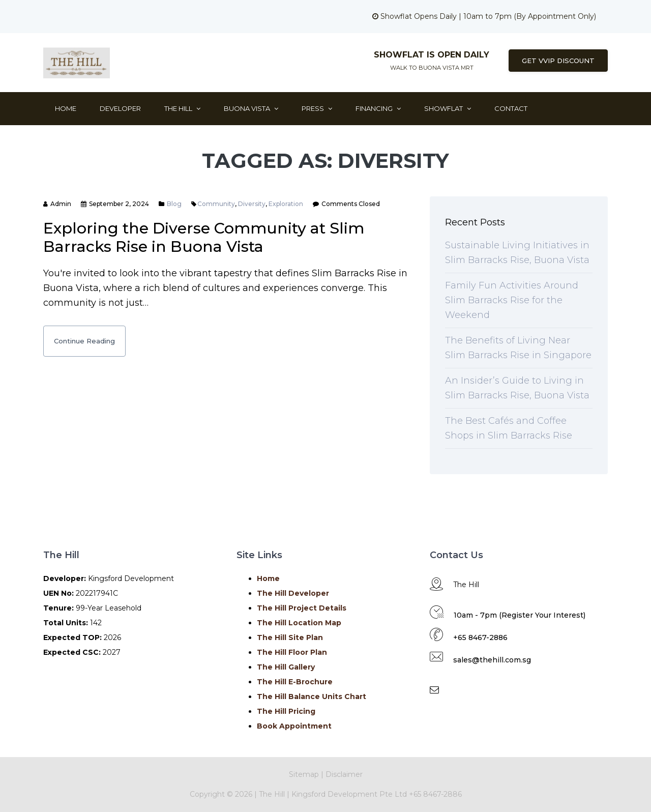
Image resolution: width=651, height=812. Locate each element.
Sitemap (304, 774)
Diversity (252, 204)
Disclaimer (344, 774)
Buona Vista (251, 108)
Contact (511, 108)
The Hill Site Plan (290, 637)
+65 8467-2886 (480, 637)
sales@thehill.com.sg (492, 660)
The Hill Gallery (286, 667)
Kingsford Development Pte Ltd (350, 794)
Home (66, 108)
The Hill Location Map (299, 623)
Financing (378, 108)
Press (317, 108)
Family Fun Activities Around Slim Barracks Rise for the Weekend (512, 300)
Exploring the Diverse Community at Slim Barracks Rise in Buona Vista (204, 237)
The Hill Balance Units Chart (312, 697)
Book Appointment (294, 726)
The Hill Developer (293, 593)
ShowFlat (448, 108)
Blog (174, 204)
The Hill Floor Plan (292, 652)
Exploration (286, 204)
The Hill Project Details (302, 608)
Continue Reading (84, 341)
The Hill (182, 108)
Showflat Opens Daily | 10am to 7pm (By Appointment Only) (484, 16)
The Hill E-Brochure (295, 682)
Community (216, 204)
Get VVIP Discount (558, 61)
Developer (120, 108)
